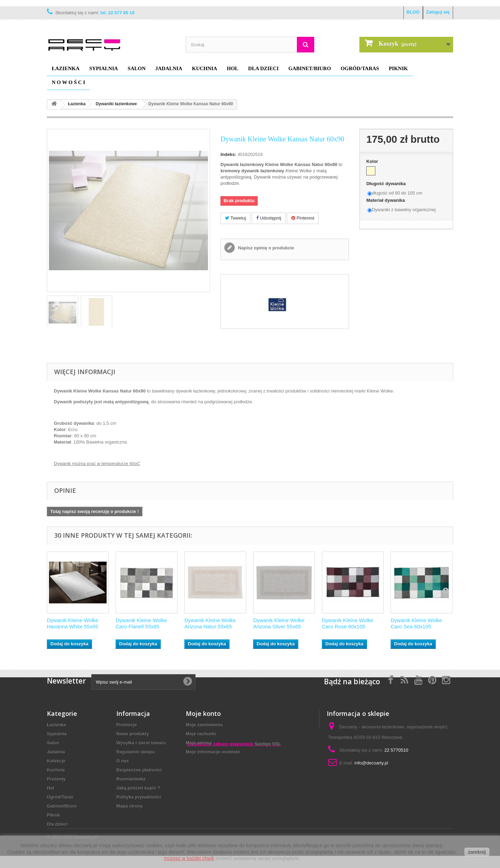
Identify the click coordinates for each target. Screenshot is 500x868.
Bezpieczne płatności (139, 770)
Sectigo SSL (268, 789)
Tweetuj (235, 218)
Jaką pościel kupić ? (138, 788)
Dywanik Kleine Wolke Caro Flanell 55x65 (141, 623)
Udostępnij (269, 218)
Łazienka (66, 68)
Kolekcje (56, 761)
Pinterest (303, 218)
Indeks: (228, 154)
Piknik (398, 68)
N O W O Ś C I (68, 82)
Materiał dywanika (386, 200)
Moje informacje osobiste (213, 752)
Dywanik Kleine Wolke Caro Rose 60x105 (348, 623)
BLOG (413, 12)
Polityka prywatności (139, 797)
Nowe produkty (133, 734)
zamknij (477, 852)
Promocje (127, 725)
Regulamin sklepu (136, 752)
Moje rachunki (201, 734)
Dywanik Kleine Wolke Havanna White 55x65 (73, 623)
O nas (123, 761)
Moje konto (203, 713)
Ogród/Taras (360, 68)
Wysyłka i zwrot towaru (141, 743)
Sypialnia (104, 68)
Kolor (373, 161)
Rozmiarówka (131, 779)
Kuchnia (205, 68)
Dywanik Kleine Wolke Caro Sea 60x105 (416, 623)
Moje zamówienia (204, 725)
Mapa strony (130, 806)
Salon (137, 68)
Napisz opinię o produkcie (265, 248)
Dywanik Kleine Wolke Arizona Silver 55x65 (279, 623)
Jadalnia (169, 68)
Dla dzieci (264, 68)
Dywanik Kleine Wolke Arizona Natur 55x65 (210, 623)
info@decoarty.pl (371, 763)
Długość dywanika (387, 184)
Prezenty (56, 779)
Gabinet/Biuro (310, 68)
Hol (232, 68)
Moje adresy (199, 743)
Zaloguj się (438, 12)
